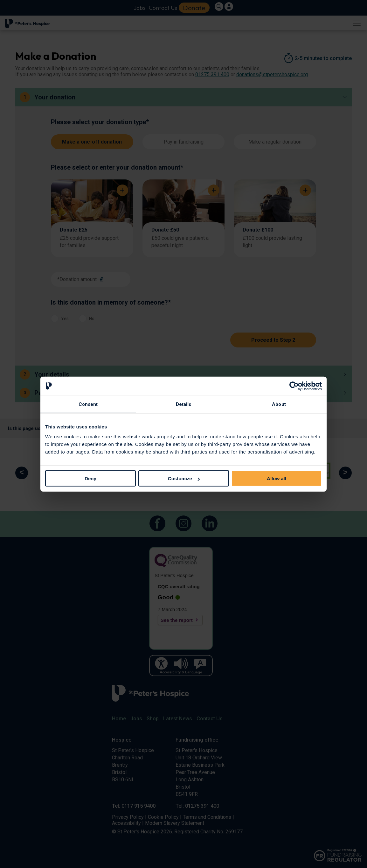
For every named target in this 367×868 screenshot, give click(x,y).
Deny (90, 478)
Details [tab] (184, 404)
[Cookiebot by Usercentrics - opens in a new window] (294, 386)
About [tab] (279, 404)
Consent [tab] (88, 404)
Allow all (277, 478)
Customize (184, 478)
